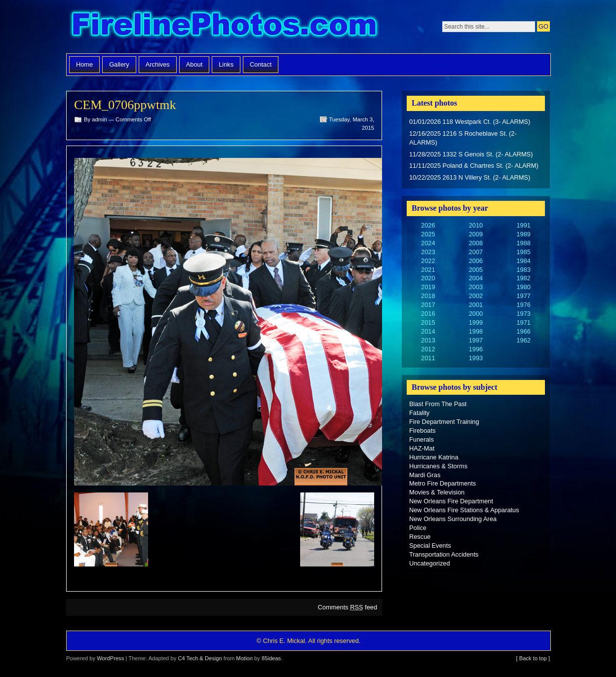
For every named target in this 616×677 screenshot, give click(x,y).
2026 (428, 225)
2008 (476, 243)
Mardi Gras (425, 475)
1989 (523, 234)
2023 (428, 252)
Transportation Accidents (444, 554)
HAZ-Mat (422, 448)
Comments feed (347, 607)
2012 (428, 349)
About (194, 64)
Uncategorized (430, 563)
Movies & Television (437, 492)
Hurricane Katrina (434, 457)
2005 (476, 270)
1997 (476, 340)
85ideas (271, 658)
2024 (428, 243)
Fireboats (422, 431)
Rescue (420, 537)
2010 (476, 225)
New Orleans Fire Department (451, 501)
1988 (523, 243)
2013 (428, 340)
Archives (158, 64)
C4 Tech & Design (200, 658)
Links (226, 64)
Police (418, 528)
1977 (523, 296)
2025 (428, 234)
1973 (523, 314)
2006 (476, 261)
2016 (428, 314)
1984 (523, 261)
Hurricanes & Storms (438, 466)
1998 (476, 331)
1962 (523, 340)
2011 (428, 358)
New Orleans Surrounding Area (453, 519)
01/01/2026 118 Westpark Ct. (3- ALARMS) (470, 122)
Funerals (422, 439)
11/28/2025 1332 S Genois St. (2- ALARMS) (471, 154)
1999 (476, 322)
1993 (476, 358)
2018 (428, 296)
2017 (428, 305)
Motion (244, 658)
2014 (428, 331)
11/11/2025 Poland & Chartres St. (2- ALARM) (474, 166)
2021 (428, 270)
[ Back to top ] (533, 658)
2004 (476, 278)
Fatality (419, 413)
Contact (261, 64)
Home (84, 64)
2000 (476, 314)
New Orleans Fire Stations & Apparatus (464, 510)
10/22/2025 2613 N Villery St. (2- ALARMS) (470, 177)
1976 (523, 305)
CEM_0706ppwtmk (125, 105)
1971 (523, 322)
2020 (428, 278)
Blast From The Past (438, 404)
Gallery (119, 64)
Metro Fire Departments (443, 483)
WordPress (110, 658)
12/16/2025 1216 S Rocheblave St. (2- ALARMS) (463, 138)
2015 (428, 322)
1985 (523, 252)
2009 (476, 234)
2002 (476, 296)
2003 (476, 287)
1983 (523, 270)
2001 (476, 305)
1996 (476, 349)
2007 (476, 252)
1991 (523, 225)
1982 (523, 278)
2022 (428, 261)
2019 (428, 287)
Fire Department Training (444, 422)
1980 (523, 287)
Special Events (430, 545)
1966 (523, 331)
